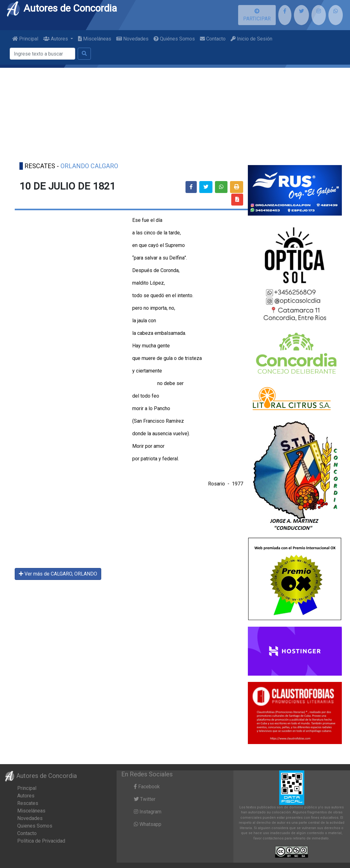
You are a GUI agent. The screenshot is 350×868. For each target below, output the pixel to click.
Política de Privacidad (41, 841)
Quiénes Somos (174, 39)
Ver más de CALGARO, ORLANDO (58, 574)
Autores (26, 796)
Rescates (28, 803)
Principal (25, 39)
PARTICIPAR (257, 15)
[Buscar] (42, 54)
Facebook (147, 787)
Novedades (132, 39)
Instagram (148, 812)
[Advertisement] (175, 112)
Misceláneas (95, 39)
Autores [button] (56, 39)
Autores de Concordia (61, 8)
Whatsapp (148, 824)
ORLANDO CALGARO (89, 166)
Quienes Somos (35, 826)
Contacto (213, 39)
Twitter (145, 799)
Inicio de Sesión (251, 39)
